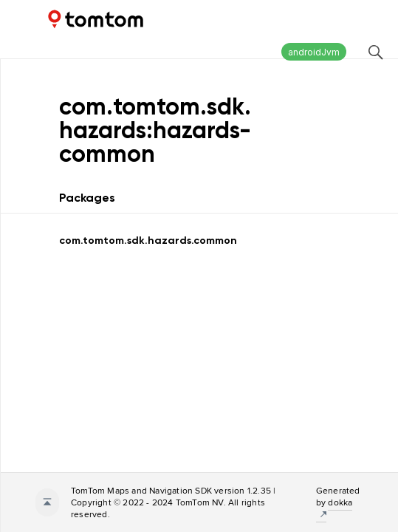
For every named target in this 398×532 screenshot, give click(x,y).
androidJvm (314, 52)
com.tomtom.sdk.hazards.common (148, 241)
